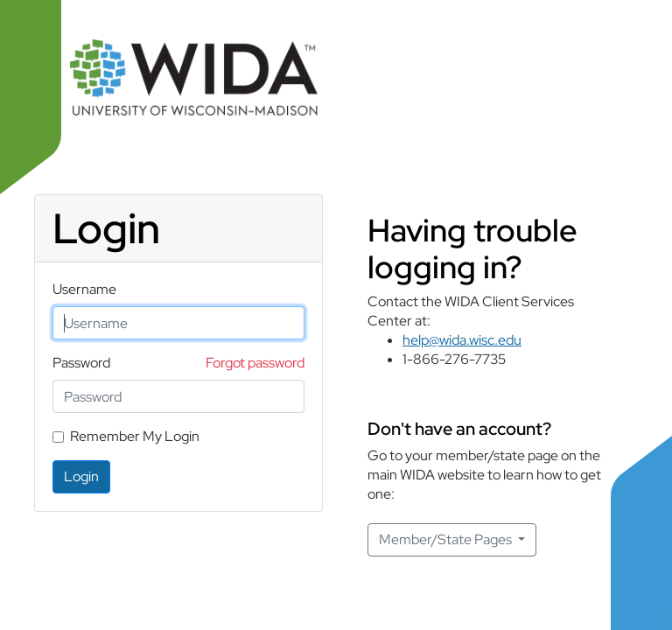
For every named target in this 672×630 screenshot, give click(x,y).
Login (81, 476)
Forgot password (255, 363)
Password (81, 363)
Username (84, 289)
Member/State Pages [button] (447, 539)
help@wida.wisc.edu (462, 340)
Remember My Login (135, 436)
